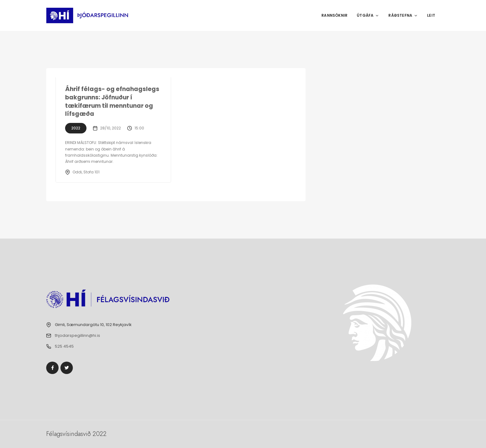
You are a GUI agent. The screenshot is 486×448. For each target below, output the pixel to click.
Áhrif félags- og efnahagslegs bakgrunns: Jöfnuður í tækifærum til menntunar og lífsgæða (112, 101)
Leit (431, 15)
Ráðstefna (403, 15)
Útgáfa (368, 15)
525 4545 (64, 346)
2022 (76, 128)
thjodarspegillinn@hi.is (77, 335)
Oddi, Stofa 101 (86, 172)
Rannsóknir (334, 15)
